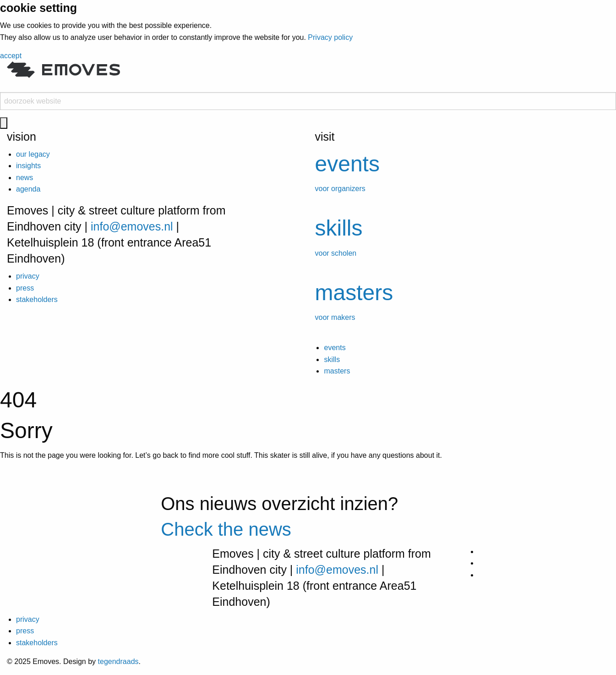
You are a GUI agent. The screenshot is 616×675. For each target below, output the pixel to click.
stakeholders (37, 299)
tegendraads (118, 661)
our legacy (33, 154)
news (25, 178)
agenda (28, 189)
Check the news (226, 529)
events (335, 348)
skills (332, 359)
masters (337, 371)
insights (28, 166)
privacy (28, 276)
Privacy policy (330, 37)
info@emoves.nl (132, 226)
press (25, 288)
